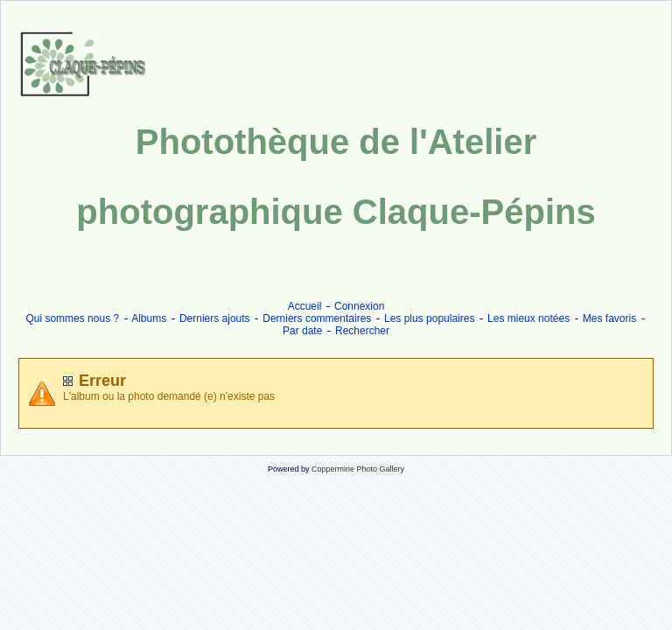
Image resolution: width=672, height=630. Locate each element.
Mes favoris (609, 318)
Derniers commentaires (317, 318)
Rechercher (362, 331)
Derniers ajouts (215, 318)
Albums (149, 318)
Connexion (359, 306)
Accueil (305, 306)
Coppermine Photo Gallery (358, 469)
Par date (302, 331)
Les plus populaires (429, 318)
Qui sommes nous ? (72, 318)
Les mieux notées (528, 318)
